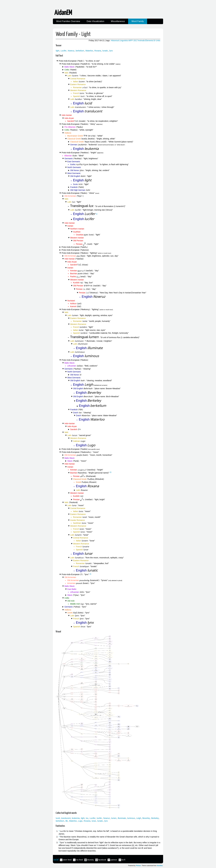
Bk (67, 821)
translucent (66, 818)
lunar (94, 821)
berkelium (80, 51)
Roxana (98, 51)
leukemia (76, 818)
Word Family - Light (73, 34)
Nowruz (71, 51)
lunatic (105, 51)
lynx (111, 51)
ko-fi (123, 860)
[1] (97, 214)
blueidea (160, 866)
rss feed (79, 860)
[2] (111, 472)
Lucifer (64, 51)
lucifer (99, 818)
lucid (58, 818)
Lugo (80, 821)
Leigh (139, 818)
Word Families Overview (68, 21)
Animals (141, 40)
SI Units (157, 40)
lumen (114, 818)
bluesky (91, 860)
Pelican (138, 866)
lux (87, 818)
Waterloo (89, 51)
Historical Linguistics (120, 40)
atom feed (67, 860)
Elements (149, 40)
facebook (102, 860)
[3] (90, 574)
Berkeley (155, 818)
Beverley (146, 818)
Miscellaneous (118, 21)
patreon (114, 860)
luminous (131, 818)
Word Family (138, 21)
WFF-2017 (133, 40)
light (58, 51)
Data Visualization (95, 21)
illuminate (122, 818)
